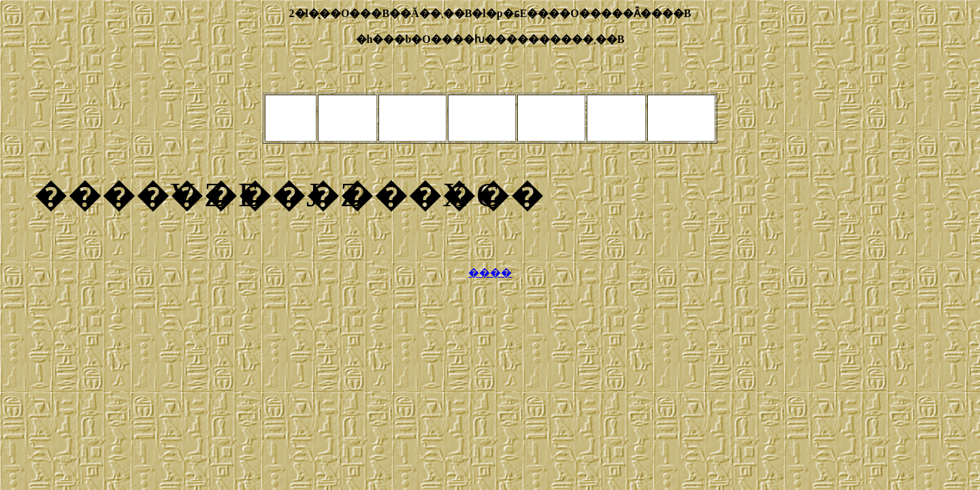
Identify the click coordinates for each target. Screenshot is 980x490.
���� (490, 273)
